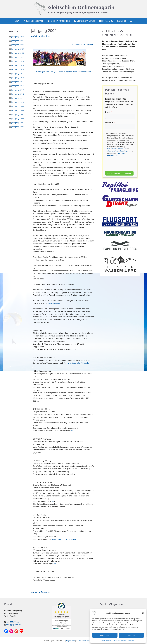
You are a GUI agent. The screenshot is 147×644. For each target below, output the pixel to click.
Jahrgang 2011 (18, 98)
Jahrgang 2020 (18, 61)
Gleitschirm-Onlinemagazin (81, 7)
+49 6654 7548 (12, 622)
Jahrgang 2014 (18, 86)
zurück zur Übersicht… (41, 36)
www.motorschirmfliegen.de (64, 539)
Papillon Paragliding (59, 21)
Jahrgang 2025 (18, 41)
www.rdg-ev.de (54, 303)
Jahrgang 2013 (18, 90)
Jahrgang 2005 (18, 123)
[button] (143, 613)
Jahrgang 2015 (18, 82)
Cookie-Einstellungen (84, 641)
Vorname (109, 122)
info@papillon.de (13, 625)
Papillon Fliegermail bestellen (119, 173)
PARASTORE (106, 21)
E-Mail (108, 112)
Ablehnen (131, 635)
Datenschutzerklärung (120, 640)
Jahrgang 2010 (18, 102)
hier (73, 431)
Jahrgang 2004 (18, 127)
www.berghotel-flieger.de (78, 363)
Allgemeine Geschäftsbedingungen (119, 151)
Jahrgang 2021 (18, 57)
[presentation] (121, 163)
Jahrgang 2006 (18, 118)
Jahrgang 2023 (18, 49)
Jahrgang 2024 (18, 45)
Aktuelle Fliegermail (33, 21)
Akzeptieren (105, 635)
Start (17, 21)
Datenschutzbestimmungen (117, 149)
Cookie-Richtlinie (106, 640)
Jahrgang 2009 (18, 106)
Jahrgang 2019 (18, 65)
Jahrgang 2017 (18, 73)
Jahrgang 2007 (18, 114)
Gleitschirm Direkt (84, 21)
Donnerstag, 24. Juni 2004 (82, 44)
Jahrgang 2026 (18, 37)
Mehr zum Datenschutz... (116, 154)
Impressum (132, 640)
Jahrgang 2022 (18, 53)
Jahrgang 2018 (18, 69)
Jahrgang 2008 (18, 110)
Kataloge (122, 21)
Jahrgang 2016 (18, 77)
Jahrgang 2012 (18, 94)
